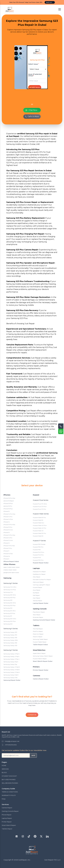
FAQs (4, 799)
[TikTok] (29, 836)
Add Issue (35, 87)
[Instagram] (23, 836)
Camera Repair (7, 808)
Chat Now (31, 110)
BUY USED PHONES (9, 780)
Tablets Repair (7, 829)
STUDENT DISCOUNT (9, 776)
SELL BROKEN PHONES (10, 783)
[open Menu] (60, 9)
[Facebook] (17, 836)
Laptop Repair (7, 818)
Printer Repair (7, 822)
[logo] (10, 10)
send (33, 755)
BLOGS (4, 773)
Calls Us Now (32, 117)
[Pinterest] (35, 836)
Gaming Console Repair (10, 811)
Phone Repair (7, 815)
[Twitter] (41, 836)
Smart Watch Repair (9, 825)
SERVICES (5, 769)
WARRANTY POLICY (9, 795)
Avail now (50, 2)
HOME (4, 765)
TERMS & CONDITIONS (10, 792)
